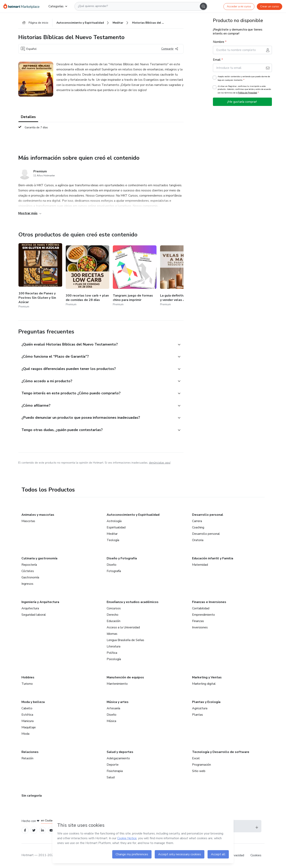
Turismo (27, 684)
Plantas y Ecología (206, 703)
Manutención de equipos (125, 678)
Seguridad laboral (34, 615)
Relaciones (30, 753)
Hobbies (28, 678)
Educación (114, 622)
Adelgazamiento (118, 759)
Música (111, 722)
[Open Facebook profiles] (25, 831)
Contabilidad (201, 609)
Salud (111, 778)
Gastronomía (30, 578)
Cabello (27, 709)
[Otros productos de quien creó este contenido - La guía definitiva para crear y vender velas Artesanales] (182, 276)
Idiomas (112, 634)
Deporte (113, 765)
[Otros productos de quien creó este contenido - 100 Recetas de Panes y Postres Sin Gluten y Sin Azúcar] (40, 276)
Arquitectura (30, 609)
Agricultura (200, 709)
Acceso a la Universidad (123, 628)
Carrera (197, 522)
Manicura (28, 722)
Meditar (112, 534)
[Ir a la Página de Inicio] (23, 6)
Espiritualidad (116, 528)
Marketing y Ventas (207, 678)
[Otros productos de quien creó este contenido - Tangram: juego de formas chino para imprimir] (135, 276)
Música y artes (118, 703)
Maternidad (200, 565)
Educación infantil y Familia (213, 559)
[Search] (203, 6)
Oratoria (198, 541)
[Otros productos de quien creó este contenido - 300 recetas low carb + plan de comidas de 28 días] (88, 276)
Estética (27, 715)
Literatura (114, 647)
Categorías (58, 6)
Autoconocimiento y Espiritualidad (133, 515)
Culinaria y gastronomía (39, 559)
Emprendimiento (203, 615)
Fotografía (114, 572)
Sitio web (199, 772)
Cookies (256, 856)
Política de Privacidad (247, 93)
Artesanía (113, 709)
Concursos (114, 609)
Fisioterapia (115, 772)
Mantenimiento (117, 684)
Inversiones (200, 628)
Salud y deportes (120, 753)
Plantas (198, 715)
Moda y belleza (33, 703)
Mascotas (28, 522)
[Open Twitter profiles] (34, 831)
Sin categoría (32, 796)
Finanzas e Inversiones (209, 603)
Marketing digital (204, 684)
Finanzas (198, 622)
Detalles (28, 117)
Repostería (29, 565)
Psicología (114, 660)
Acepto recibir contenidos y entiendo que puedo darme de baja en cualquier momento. (244, 79)
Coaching (198, 528)
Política (112, 653)
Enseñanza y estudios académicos (133, 603)
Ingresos (27, 584)
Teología (113, 541)
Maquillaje (29, 728)
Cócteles (28, 572)
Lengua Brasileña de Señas (125, 641)
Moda (25, 734)
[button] (97, 345)
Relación (27, 759)
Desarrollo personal (208, 515)
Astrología (114, 522)
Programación (201, 765)
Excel (196, 759)
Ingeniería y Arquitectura (40, 603)
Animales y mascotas (38, 515)
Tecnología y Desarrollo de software (221, 753)
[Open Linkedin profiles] (43, 831)
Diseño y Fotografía (122, 559)
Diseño (112, 565)
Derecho (113, 615)
